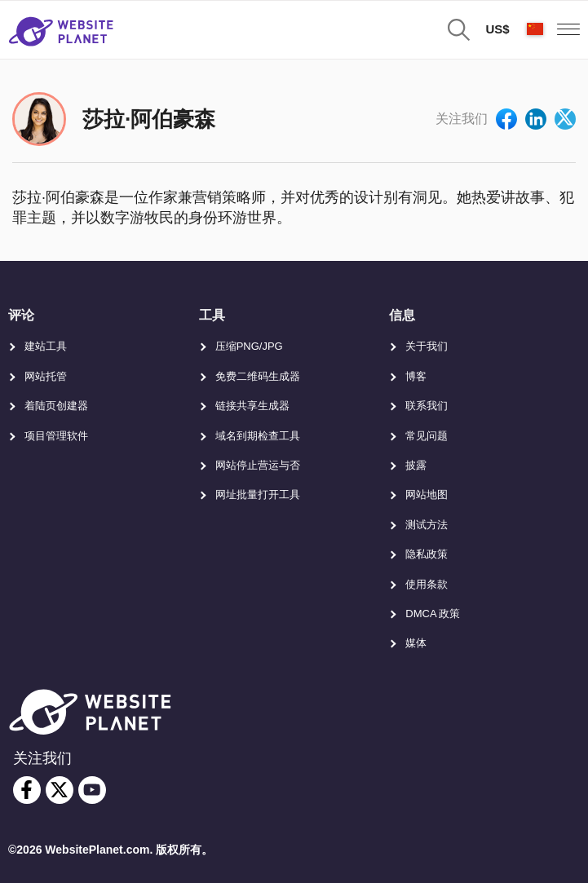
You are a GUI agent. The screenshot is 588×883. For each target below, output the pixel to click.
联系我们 (427, 406)
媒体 (416, 643)
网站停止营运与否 (258, 465)
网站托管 (46, 376)
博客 (416, 376)
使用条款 (427, 584)
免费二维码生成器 (258, 376)
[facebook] (27, 790)
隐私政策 (427, 554)
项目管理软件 (56, 436)
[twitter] (60, 790)
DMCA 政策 (433, 614)
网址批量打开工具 (258, 494)
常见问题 (427, 436)
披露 (416, 465)
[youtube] (92, 790)
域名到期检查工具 (258, 436)
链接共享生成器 (252, 406)
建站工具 (46, 346)
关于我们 (427, 346)
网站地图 (427, 494)
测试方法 (427, 525)
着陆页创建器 (56, 406)
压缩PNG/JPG (249, 346)
